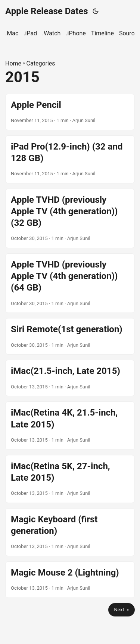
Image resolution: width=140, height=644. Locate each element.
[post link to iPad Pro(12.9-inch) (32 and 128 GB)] (70, 159)
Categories (41, 63)
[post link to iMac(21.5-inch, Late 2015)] (70, 378)
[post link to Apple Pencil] (70, 112)
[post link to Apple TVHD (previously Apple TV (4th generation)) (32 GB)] (70, 218)
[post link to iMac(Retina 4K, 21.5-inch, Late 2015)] (70, 425)
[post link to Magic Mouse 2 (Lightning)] (70, 580)
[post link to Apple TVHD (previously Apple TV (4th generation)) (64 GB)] (70, 283)
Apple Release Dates (47, 11)
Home (13, 63)
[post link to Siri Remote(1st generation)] (70, 336)
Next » (122, 610)
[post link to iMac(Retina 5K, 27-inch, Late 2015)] (70, 479)
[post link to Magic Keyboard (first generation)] (70, 532)
